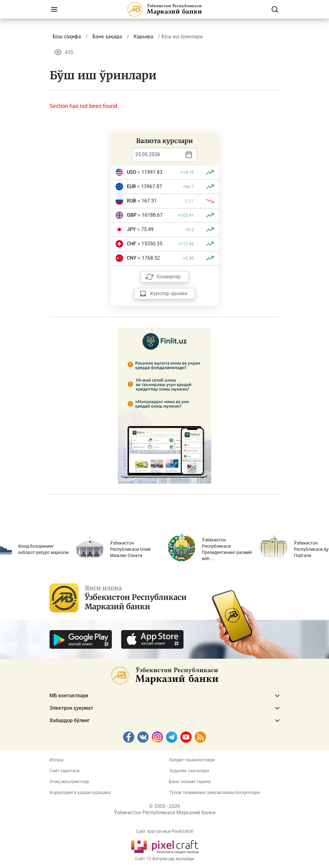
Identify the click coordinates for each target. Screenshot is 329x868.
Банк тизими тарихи (190, 782)
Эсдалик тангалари (189, 771)
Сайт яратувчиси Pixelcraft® (165, 831)
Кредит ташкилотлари (192, 760)
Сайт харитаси (64, 771)
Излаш (56, 760)
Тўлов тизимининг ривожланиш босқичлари (215, 792)
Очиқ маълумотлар (69, 782)
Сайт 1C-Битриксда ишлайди (165, 859)
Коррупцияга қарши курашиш (80, 792)
